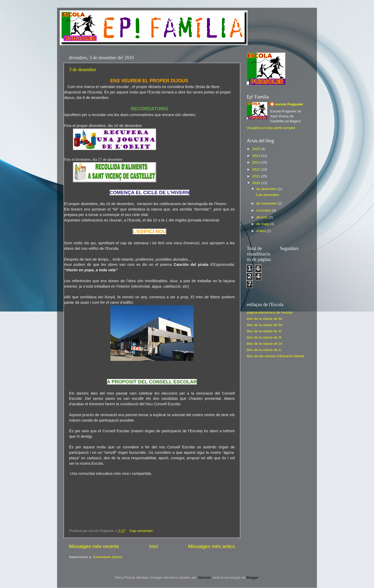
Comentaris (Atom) (108, 557)
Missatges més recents (94, 546)
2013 (257, 162)
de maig (263, 224)
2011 (257, 176)
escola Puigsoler (289, 104)
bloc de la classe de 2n (265, 344)
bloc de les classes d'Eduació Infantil (275, 356)
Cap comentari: (142, 531)
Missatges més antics (212, 546)
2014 (257, 156)
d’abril (262, 231)
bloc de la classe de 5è (265, 325)
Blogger (252, 577)
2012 (257, 169)
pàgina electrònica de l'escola (270, 312)
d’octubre (264, 210)
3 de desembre (83, 70)
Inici (154, 546)
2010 (257, 183)
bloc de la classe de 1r (264, 350)
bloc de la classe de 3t (264, 337)
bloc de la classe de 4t (264, 331)
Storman (204, 577)
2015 (257, 149)
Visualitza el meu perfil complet (271, 128)
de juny (262, 217)
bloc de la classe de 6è (265, 319)
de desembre (267, 189)
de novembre (267, 203)
